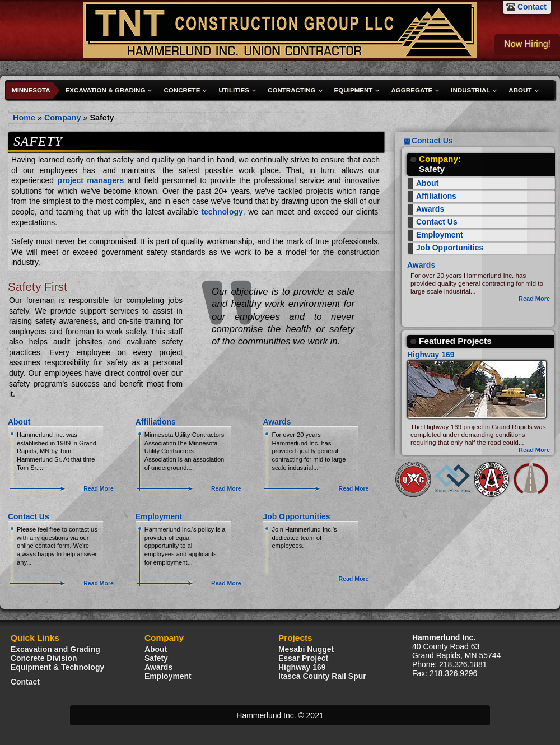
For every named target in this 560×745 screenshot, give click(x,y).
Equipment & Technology (57, 667)
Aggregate (412, 90)
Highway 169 (431, 355)
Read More (99, 488)
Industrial (470, 90)
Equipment (354, 90)
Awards (277, 422)
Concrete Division (44, 658)
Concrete (182, 90)
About (520, 90)
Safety (102, 118)
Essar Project (303, 658)
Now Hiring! (527, 44)
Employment (159, 516)
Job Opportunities (296, 516)
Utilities (234, 90)
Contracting (292, 90)
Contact (532, 7)
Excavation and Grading (55, 649)
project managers (90, 180)
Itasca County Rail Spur (322, 676)
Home (24, 118)
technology (222, 212)
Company (63, 118)
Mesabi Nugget (306, 649)
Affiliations (156, 422)
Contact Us (29, 516)
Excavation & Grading (106, 90)
